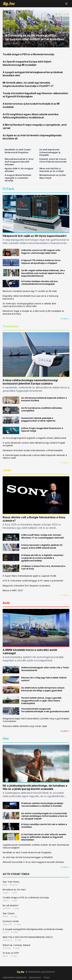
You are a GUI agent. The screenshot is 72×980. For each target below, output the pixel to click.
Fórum (47, 977)
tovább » (65, 319)
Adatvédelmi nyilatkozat (14, 977)
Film (6, 739)
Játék (7, 470)
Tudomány (11, 326)
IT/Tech (8, 189)
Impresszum (35, 977)
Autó (6, 603)
